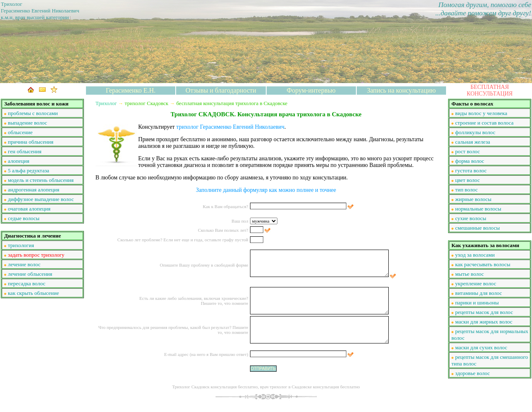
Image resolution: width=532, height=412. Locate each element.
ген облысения (25, 151)
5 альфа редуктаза (28, 170)
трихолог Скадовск (146, 103)
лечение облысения (30, 274)
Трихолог (106, 103)
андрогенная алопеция (34, 190)
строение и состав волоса (484, 123)
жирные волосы (473, 199)
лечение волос (24, 264)
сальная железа (473, 142)
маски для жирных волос (484, 322)
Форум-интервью (311, 90)
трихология (21, 245)
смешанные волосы (477, 228)
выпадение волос (27, 123)
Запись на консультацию (401, 90)
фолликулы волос (475, 132)
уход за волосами (475, 255)
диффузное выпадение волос (41, 199)
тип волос (466, 190)
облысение (20, 132)
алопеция (19, 161)
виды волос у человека (481, 113)
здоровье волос (473, 373)
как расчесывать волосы (483, 264)
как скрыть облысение (33, 293)
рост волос (467, 151)
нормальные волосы (478, 209)
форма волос (470, 161)
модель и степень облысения (41, 180)
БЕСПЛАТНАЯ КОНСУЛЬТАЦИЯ (490, 90)
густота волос (471, 170)
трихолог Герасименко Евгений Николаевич (230, 127)
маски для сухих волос (481, 347)
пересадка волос (27, 283)
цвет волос (467, 180)
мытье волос (469, 274)
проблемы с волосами (33, 113)
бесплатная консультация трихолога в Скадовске (232, 103)
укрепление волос (476, 283)
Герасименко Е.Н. (131, 90)
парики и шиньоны (477, 303)
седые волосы (24, 218)
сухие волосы (471, 218)
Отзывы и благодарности (221, 90)
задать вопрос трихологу (36, 255)
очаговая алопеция (29, 209)
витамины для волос (479, 293)
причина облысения (31, 142)
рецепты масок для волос (484, 312)
